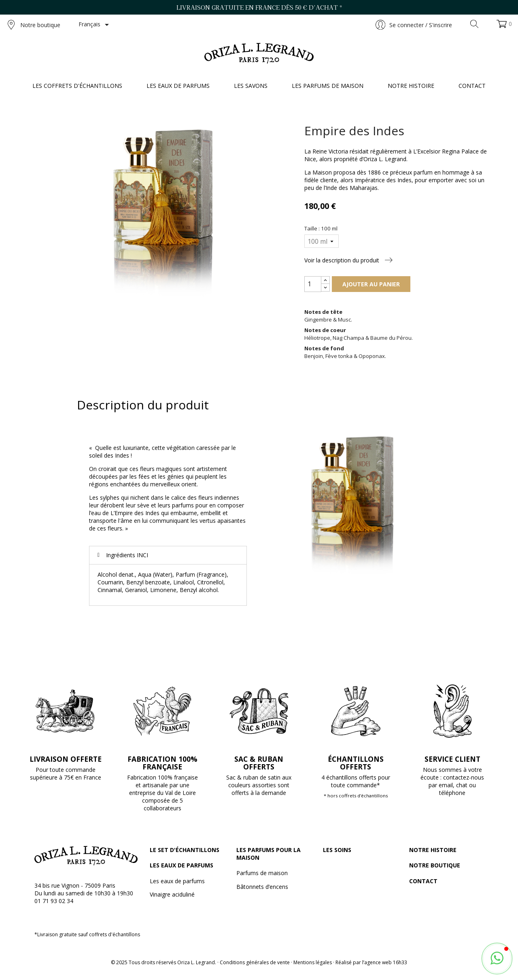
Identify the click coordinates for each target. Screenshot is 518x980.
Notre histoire (433, 850)
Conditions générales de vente (255, 962)
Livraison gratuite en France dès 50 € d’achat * (259, 7)
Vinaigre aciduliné (172, 894)
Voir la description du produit (348, 260)
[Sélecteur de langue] (95, 25)
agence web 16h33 (386, 962)
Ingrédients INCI (127, 555)
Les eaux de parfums (182, 865)
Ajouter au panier (371, 284)
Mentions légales (313, 962)
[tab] (168, 555)
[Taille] (321, 241)
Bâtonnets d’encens (262, 887)
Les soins (337, 850)
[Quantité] (313, 284)
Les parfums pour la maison (269, 854)
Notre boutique (34, 25)
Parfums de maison (262, 873)
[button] (497, 959)
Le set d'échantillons (185, 850)
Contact (423, 881)
